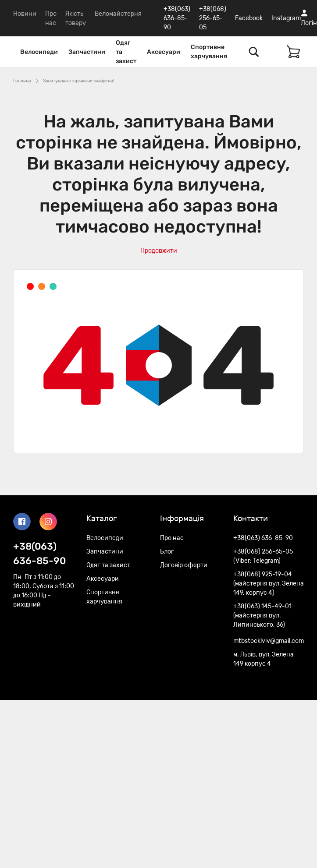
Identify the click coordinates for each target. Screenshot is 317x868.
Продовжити (159, 251)
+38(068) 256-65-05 (213, 18)
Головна (22, 81)
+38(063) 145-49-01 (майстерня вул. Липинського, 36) (262, 616)
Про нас (172, 538)
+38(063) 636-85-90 (177, 18)
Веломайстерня (118, 14)
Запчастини (87, 52)
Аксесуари (164, 52)
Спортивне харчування (209, 52)
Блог (167, 552)
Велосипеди (39, 52)
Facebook (249, 18)
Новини (25, 14)
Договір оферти (184, 565)
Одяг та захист (126, 52)
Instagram (286, 18)
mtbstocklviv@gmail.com (269, 641)
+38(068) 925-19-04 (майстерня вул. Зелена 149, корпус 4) (269, 584)
